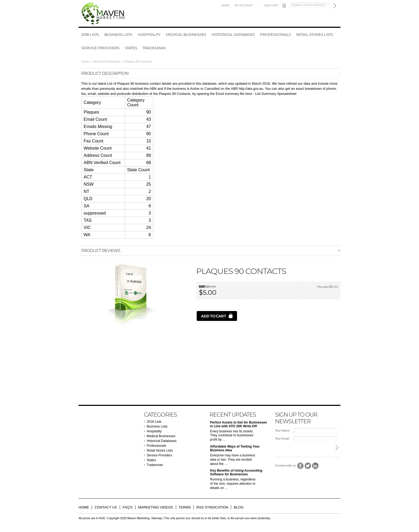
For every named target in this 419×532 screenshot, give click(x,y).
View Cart (271, 5)
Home (225, 5)
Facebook (300, 466)
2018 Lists (90, 34)
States (131, 48)
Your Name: (283, 430)
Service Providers (100, 48)
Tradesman (154, 48)
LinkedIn (315, 466)
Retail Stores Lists (315, 34)
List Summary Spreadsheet (276, 94)
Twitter (308, 466)
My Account (244, 5)
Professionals (275, 34)
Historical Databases (233, 34)
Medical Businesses (186, 34)
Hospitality (149, 34)
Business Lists (118, 34)
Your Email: (282, 438)
